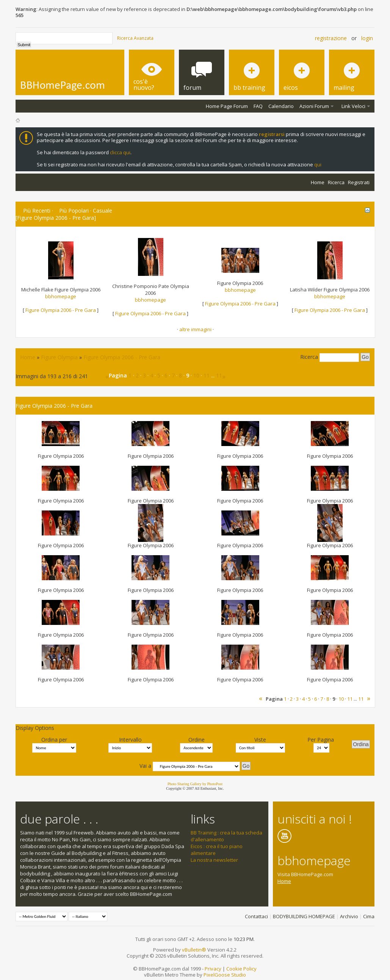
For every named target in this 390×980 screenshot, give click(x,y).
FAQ (258, 106)
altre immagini (195, 329)
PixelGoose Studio (225, 975)
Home (318, 182)
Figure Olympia (59, 357)
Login (367, 38)
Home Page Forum (227, 106)
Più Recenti (37, 211)
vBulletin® (194, 950)
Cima (369, 916)
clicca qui (120, 152)
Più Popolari (74, 211)
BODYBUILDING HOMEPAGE (304, 916)
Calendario (281, 106)
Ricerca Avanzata (135, 38)
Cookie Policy (241, 969)
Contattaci (256, 916)
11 (207, 375)
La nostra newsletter (214, 860)
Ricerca (336, 182)
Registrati (359, 182)
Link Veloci (353, 106)
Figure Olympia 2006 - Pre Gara (61, 310)
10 (196, 375)
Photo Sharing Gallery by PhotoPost (195, 784)
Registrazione (331, 38)
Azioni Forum (314, 106)
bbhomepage (61, 296)
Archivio (349, 916)
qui (318, 164)
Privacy (213, 969)
